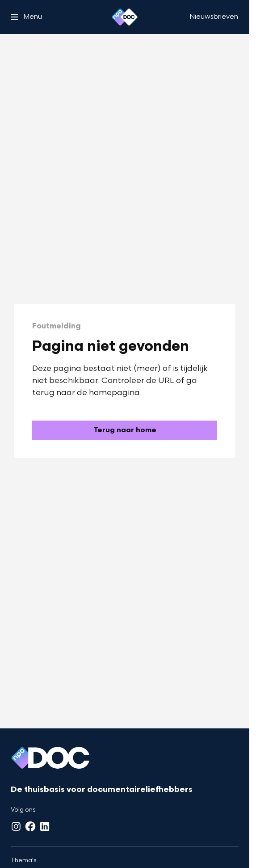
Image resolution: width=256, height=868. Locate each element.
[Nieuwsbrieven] (214, 17)
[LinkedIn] (45, 826)
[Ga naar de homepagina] (125, 430)
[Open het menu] (26, 17)
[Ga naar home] (125, 17)
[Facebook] (30, 826)
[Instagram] (16, 826)
